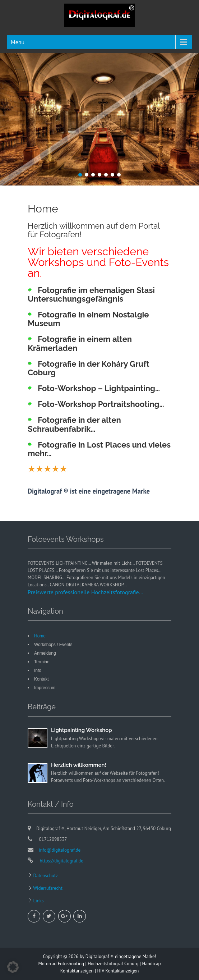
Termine (42, 662)
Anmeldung (45, 653)
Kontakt (41, 679)
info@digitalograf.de (60, 850)
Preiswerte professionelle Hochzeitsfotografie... (85, 592)
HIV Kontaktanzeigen (118, 971)
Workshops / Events (53, 645)
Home (40, 636)
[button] (13, 967)
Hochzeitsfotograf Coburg (113, 964)
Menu (18, 42)
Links (38, 901)
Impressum (45, 688)
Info (38, 670)
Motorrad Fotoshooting (61, 964)
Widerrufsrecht (47, 888)
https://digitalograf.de (61, 861)
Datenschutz (45, 876)
